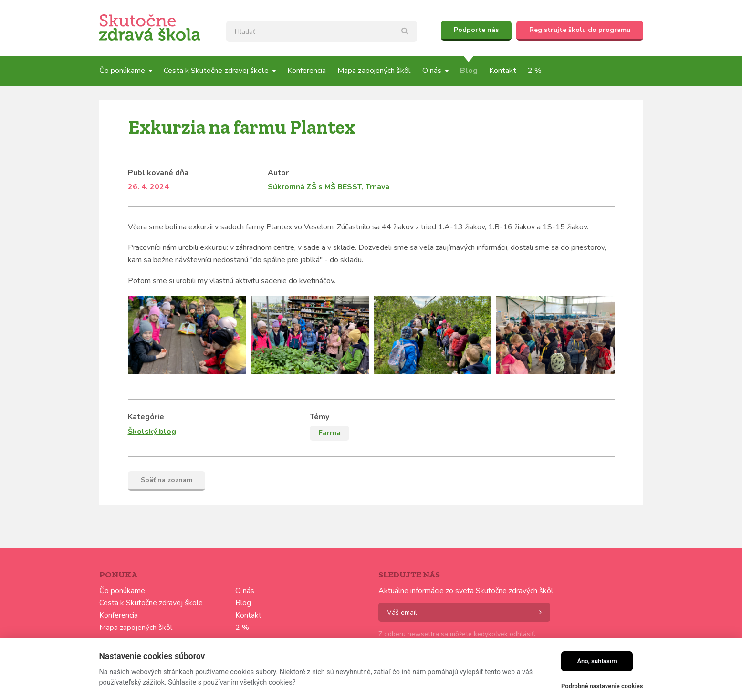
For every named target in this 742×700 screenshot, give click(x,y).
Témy (319, 417)
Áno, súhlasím (597, 661)
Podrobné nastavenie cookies (602, 686)
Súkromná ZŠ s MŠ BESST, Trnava (329, 187)
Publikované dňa (158, 173)
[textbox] (322, 31)
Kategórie (146, 417)
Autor (278, 173)
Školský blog (152, 432)
